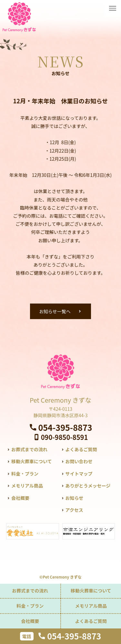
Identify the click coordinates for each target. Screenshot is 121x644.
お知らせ (74, 498)
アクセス (74, 510)
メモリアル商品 (27, 486)
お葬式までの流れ (29, 449)
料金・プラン (25, 474)
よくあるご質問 (81, 449)
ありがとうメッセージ (88, 486)
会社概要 (20, 498)
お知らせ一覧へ (55, 311)
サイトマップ (79, 474)
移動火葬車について (32, 461)
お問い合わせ (79, 461)
